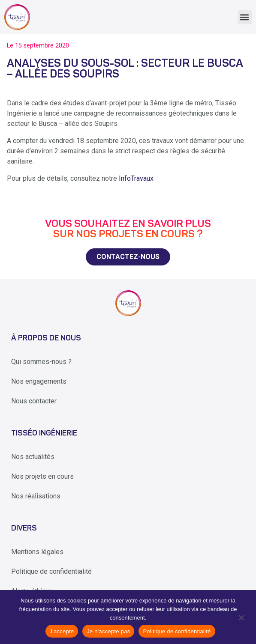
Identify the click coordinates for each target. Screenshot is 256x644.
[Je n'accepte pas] (241, 617)
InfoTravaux (136, 178)
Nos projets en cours (42, 476)
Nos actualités (33, 457)
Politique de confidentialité (51, 571)
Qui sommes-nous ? (41, 362)
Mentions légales (37, 552)
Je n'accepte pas (108, 631)
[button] (245, 17)
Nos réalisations (36, 496)
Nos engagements (39, 381)
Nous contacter (34, 401)
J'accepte (62, 631)
